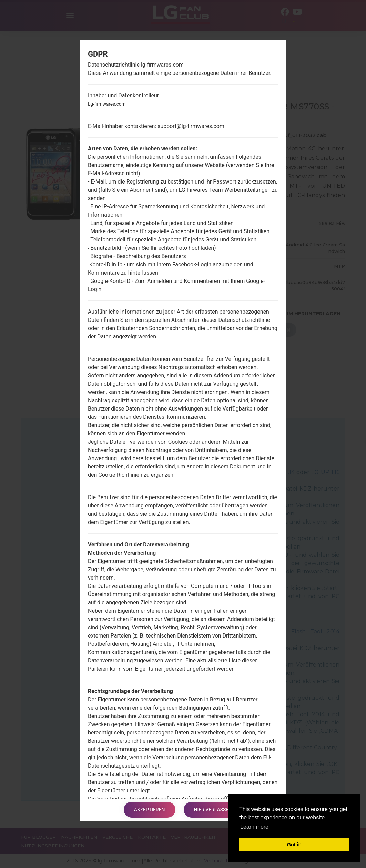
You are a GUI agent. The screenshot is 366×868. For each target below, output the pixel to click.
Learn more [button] (254, 827)
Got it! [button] (294, 845)
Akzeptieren (150, 810)
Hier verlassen (213, 810)
